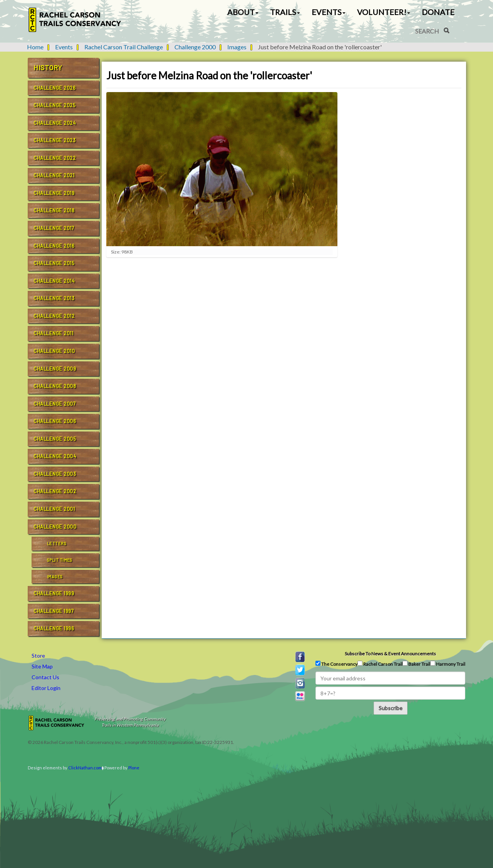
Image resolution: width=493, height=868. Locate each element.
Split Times (60, 560)
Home (35, 47)
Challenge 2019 (54, 193)
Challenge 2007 (54, 404)
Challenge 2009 (55, 369)
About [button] (243, 12)
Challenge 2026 (54, 88)
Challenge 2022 (54, 158)
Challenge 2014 (54, 281)
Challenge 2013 (54, 298)
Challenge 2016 (54, 246)
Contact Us (45, 677)
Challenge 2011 (53, 333)
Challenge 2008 (55, 386)
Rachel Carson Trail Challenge (124, 47)
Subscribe (391, 708)
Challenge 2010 (54, 351)
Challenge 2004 (55, 456)
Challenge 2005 (55, 439)
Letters (57, 543)
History (48, 67)
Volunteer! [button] (384, 12)
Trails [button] (285, 12)
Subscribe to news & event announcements (390, 654)
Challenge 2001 (54, 509)
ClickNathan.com (85, 768)
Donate (438, 12)
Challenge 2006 (55, 421)
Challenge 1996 (54, 628)
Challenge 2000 (195, 47)
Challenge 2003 (55, 474)
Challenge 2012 (54, 316)
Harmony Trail (448, 664)
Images (237, 47)
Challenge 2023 (54, 140)
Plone (134, 768)
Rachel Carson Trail (380, 664)
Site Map (42, 666)
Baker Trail (416, 664)
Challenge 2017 (54, 228)
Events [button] (329, 12)
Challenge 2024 (54, 123)
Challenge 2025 (54, 105)
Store (38, 656)
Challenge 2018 (54, 210)
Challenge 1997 (54, 611)
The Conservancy (336, 664)
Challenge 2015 (54, 263)
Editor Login (46, 688)
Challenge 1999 (54, 593)
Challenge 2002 (55, 491)
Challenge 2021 (54, 175)
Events (64, 47)
